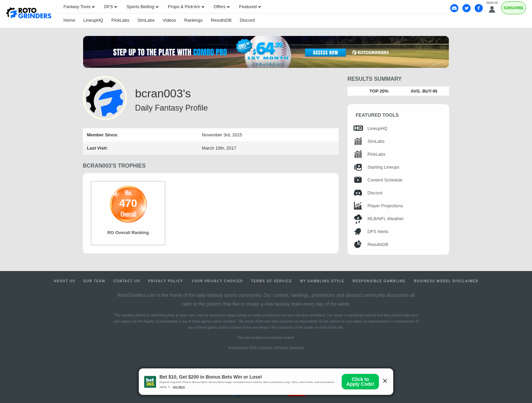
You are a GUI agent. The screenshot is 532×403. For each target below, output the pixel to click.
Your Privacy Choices (217, 281)
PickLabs (120, 20)
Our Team (94, 281)
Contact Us (127, 281)
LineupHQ (93, 20)
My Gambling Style (322, 281)
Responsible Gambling (379, 281)
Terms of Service (272, 281)
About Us (64, 281)
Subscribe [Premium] (514, 8)
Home (69, 20)
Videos (170, 20)
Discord (247, 20)
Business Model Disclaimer (446, 281)
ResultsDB (221, 20)
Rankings (193, 20)
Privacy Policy (166, 281)
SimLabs (146, 20)
